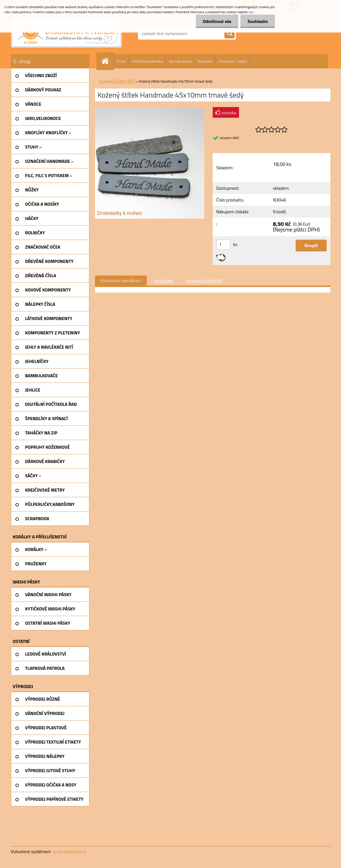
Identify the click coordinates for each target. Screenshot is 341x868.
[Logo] (66, 33)
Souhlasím (258, 21)
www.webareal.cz (70, 851)
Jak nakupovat (180, 61)
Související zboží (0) (204, 281)
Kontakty (205, 61)
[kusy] (223, 245)
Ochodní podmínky (148, 61)
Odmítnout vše (217, 21)
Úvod (103, 81)
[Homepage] (108, 61)
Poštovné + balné (233, 61)
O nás (122, 61)
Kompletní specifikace (121, 281)
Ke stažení (163, 281)
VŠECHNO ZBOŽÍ (123, 81)
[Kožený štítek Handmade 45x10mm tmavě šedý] (150, 109)
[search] (229, 34)
